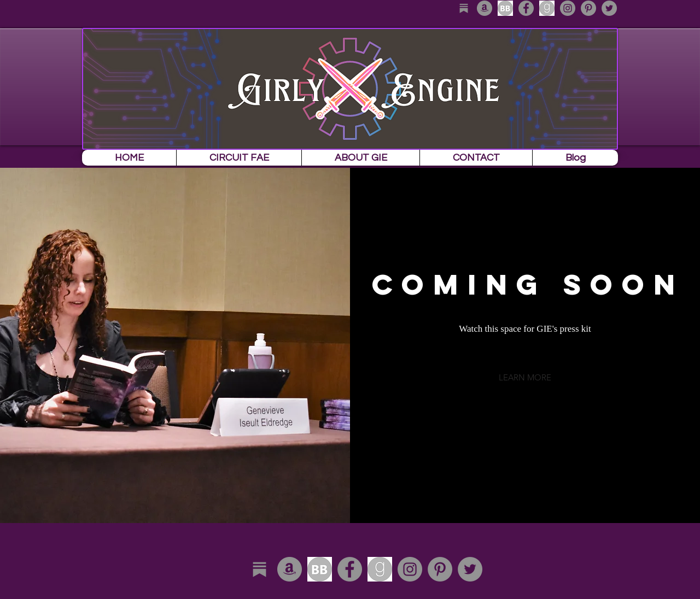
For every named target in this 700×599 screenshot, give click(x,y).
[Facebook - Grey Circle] (526, 8)
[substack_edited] (464, 8)
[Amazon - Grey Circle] (485, 8)
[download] (505, 8)
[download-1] (547, 8)
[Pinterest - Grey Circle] (588, 8)
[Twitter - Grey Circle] (609, 8)
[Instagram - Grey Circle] (568, 8)
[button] (525, 377)
